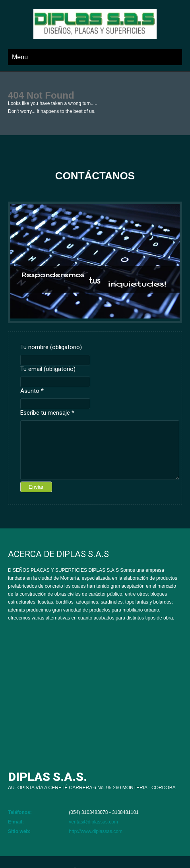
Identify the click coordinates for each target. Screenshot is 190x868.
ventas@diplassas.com (93, 822)
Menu (20, 57)
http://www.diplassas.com (96, 831)
